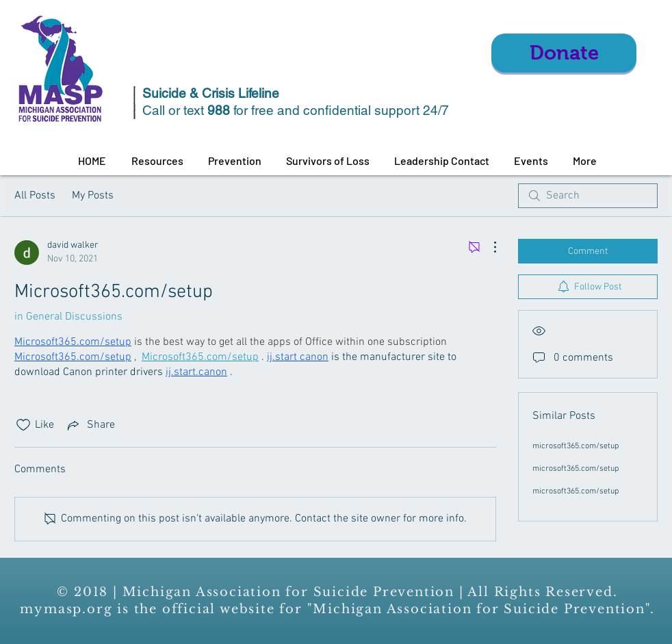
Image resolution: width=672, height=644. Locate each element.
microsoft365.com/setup (576, 446)
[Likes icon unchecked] (23, 425)
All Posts (35, 196)
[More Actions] (488, 247)
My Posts (93, 196)
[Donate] (564, 53)
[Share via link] (90, 425)
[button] (157, 161)
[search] (588, 196)
